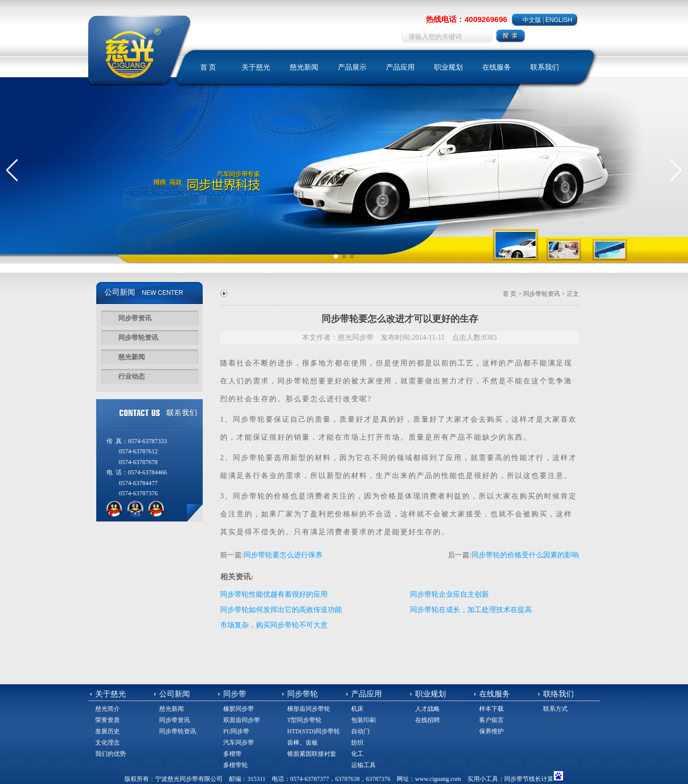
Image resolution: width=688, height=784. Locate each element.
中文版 (532, 20)
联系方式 (555, 709)
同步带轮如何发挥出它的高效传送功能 (281, 610)
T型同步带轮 (304, 720)
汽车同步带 (239, 743)
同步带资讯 (135, 318)
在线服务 (497, 67)
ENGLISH (559, 20)
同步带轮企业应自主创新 (449, 594)
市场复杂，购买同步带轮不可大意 (274, 625)
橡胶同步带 (239, 709)
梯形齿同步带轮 (309, 709)
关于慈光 (256, 67)
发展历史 (107, 731)
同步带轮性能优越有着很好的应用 (274, 594)
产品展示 (352, 67)
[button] (12, 170)
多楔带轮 (235, 765)
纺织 (357, 743)
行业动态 (132, 376)
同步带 (290, 381)
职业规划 (448, 67)
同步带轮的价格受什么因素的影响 (525, 555)
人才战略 (427, 709)
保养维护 (491, 731)
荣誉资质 (107, 720)
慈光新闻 (304, 67)
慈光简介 (107, 709)
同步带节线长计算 (529, 779)
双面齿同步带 (242, 720)
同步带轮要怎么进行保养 (283, 555)
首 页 (208, 67)
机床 (357, 709)
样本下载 (491, 709)
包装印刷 (363, 720)
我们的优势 (111, 754)
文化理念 (107, 743)
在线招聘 (427, 720)
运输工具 (363, 765)
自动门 (360, 731)
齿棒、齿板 (303, 743)
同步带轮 (249, 419)
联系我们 (545, 67)
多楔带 (232, 754)
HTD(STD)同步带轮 (314, 731)
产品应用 (400, 67)
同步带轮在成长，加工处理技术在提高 (471, 610)
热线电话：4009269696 (466, 19)
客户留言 (491, 720)
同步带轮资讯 (138, 337)
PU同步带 (236, 731)
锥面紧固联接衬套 (312, 754)
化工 (357, 754)
